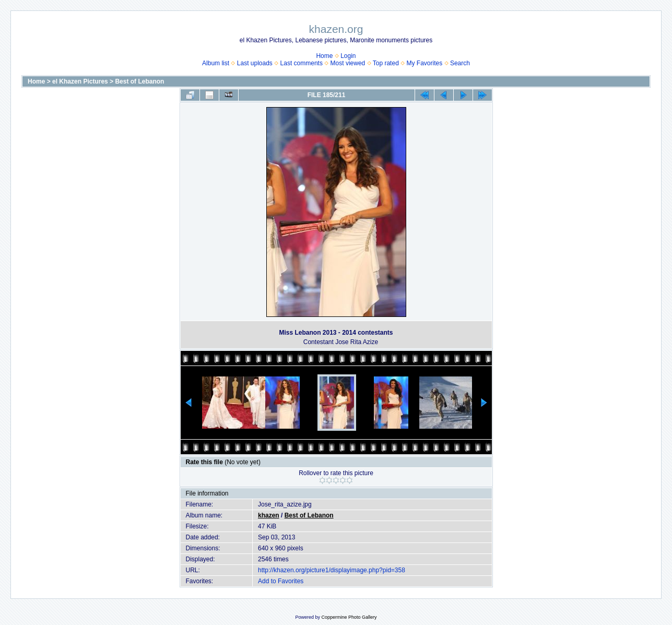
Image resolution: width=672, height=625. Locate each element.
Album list (216, 63)
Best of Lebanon (139, 81)
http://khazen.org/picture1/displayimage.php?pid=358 (332, 570)
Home (324, 56)
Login (348, 56)
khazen (269, 515)
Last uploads (255, 63)
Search (460, 63)
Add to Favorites (281, 581)
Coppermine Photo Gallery (349, 617)
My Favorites (425, 63)
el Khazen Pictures (80, 81)
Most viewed (348, 63)
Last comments (302, 63)
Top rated (386, 63)
